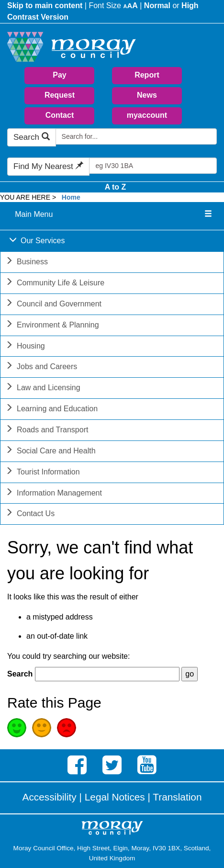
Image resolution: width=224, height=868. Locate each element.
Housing (25, 347)
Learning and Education (51, 410)
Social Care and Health (50, 452)
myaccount (147, 115)
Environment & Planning (52, 326)
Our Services (37, 242)
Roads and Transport (47, 431)
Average (42, 728)
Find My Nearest (48, 166)
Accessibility (50, 797)
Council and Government (53, 305)
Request (60, 95)
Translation (177, 797)
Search (32, 137)
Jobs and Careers (41, 367)
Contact (60, 115)
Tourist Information (43, 473)
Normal (157, 6)
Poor (67, 728)
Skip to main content (45, 6)
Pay (59, 75)
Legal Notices (115, 797)
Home (71, 197)
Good (17, 728)
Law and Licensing (43, 389)
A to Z (116, 187)
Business (27, 263)
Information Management (54, 494)
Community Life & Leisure (55, 284)
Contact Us (30, 514)
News (147, 95)
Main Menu (34, 214)
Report (147, 75)
